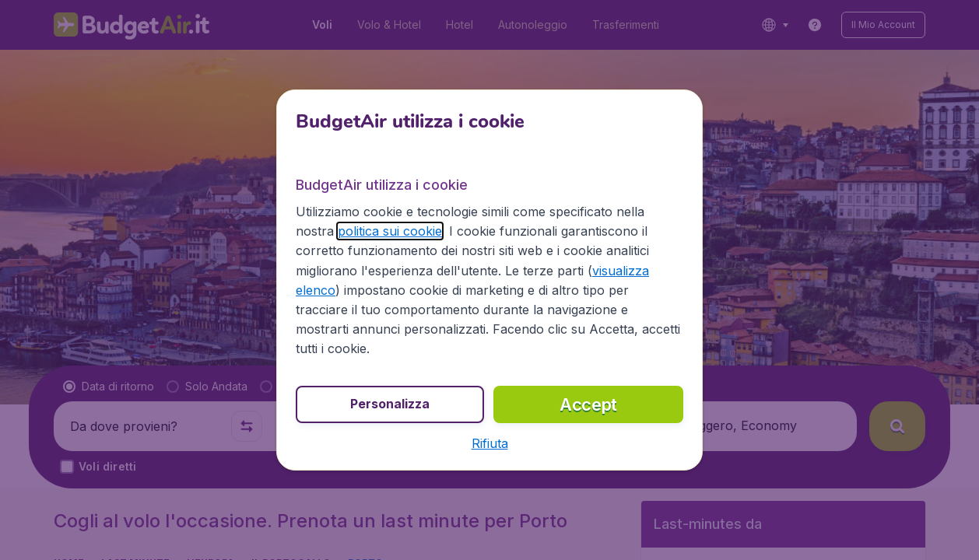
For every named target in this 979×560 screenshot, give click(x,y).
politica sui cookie (390, 231)
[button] (490, 443)
